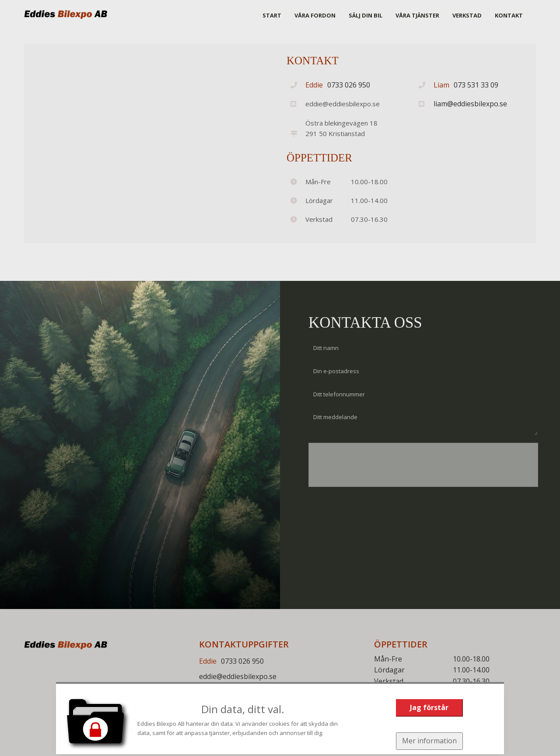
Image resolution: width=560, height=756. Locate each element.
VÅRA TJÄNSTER (417, 15)
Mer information (429, 741)
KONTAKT (509, 15)
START (272, 15)
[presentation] (371, 469)
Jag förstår (429, 707)
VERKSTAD (467, 15)
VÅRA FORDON (315, 15)
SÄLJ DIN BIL (366, 15)
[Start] (66, 14)
